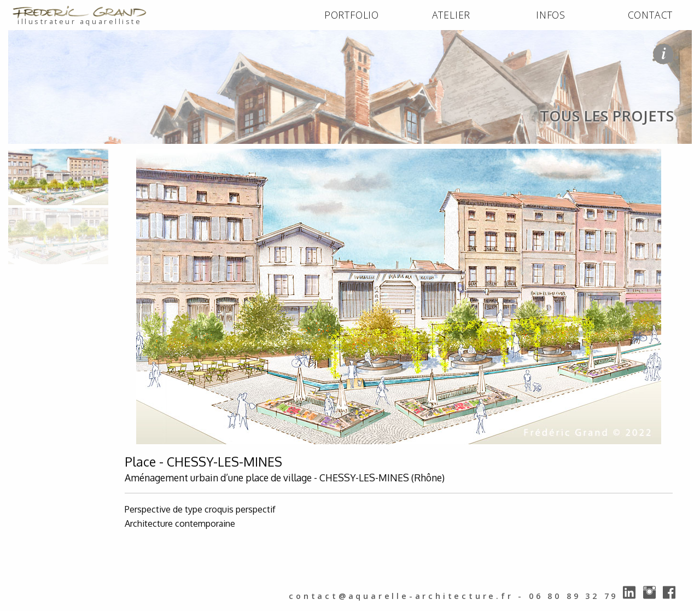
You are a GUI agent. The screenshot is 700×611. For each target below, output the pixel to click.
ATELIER (451, 15)
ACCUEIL (28, 156)
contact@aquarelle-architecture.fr (401, 596)
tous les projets (135, 156)
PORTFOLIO (352, 15)
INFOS (551, 15)
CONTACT (651, 15)
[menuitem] (352, 15)
